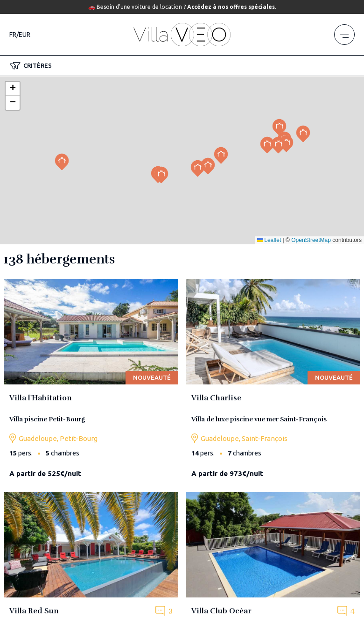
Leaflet (269, 240)
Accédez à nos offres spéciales (231, 7)
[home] (182, 35)
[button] (31, 66)
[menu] (344, 35)
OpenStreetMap (311, 240)
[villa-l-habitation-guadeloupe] (91, 382)
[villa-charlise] (273, 382)
